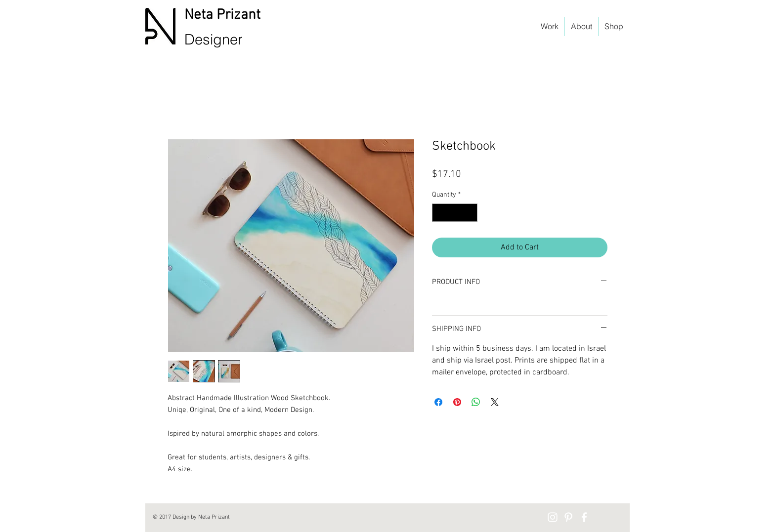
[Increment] (470, 213)
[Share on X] (495, 402)
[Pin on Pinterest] (457, 402)
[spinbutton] (455, 213)
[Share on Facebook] (438, 402)
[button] (622, 41)
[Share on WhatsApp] (476, 402)
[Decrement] (440, 213)
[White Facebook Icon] (584, 517)
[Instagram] (553, 517)
